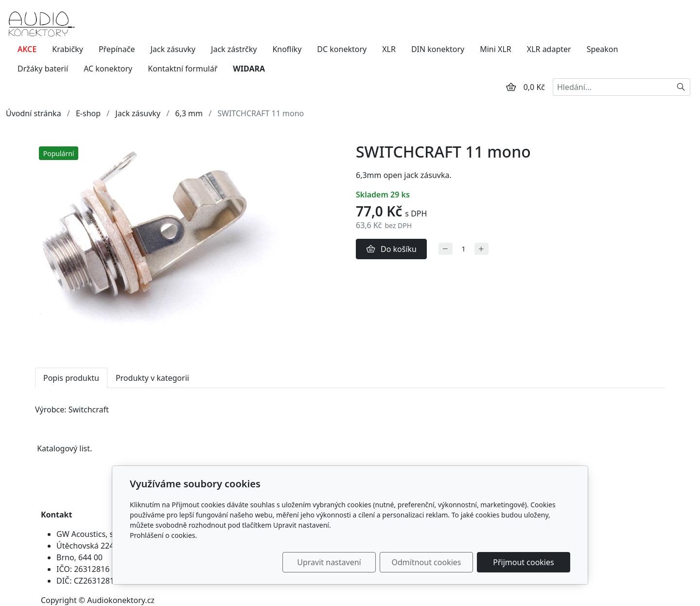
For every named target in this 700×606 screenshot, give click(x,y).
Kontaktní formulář (183, 69)
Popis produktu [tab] (71, 378)
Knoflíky (287, 49)
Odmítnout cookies (427, 562)
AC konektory (108, 69)
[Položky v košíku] (511, 87)
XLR (389, 49)
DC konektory (342, 49)
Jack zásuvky (173, 49)
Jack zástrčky (234, 49)
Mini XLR (496, 49)
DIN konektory (438, 49)
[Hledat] (681, 87)
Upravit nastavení (329, 562)
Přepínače (117, 49)
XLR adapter (549, 49)
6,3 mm (189, 113)
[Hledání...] (612, 87)
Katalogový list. (64, 448)
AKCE (27, 49)
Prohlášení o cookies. (163, 535)
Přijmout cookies (523, 562)
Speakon (603, 49)
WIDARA (249, 69)
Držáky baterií (43, 69)
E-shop (88, 113)
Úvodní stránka (34, 113)
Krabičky (68, 49)
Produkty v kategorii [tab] (152, 378)
